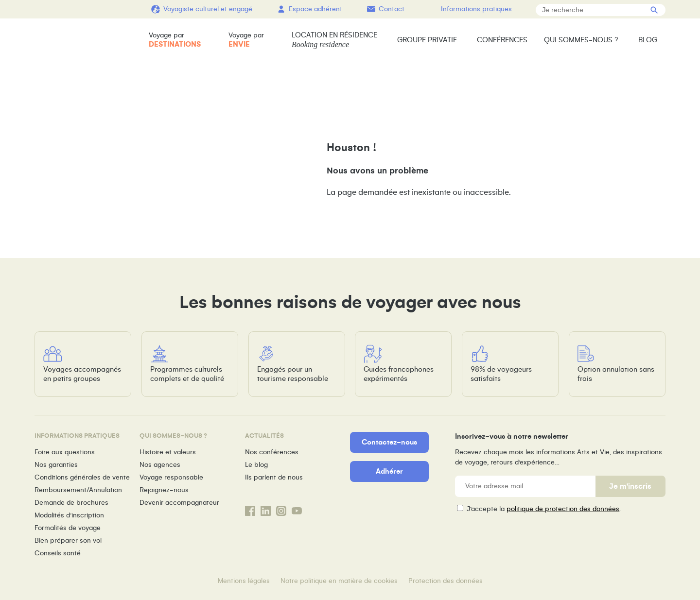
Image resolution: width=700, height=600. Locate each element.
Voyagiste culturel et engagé (208, 9)
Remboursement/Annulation (78, 490)
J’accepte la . (544, 509)
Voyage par (175, 40)
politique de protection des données (563, 509)
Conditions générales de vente (82, 477)
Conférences (502, 40)
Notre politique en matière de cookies (339, 581)
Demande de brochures (71, 503)
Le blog (256, 465)
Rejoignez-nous (164, 490)
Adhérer (389, 471)
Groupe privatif (427, 40)
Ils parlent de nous (274, 477)
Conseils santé (58, 553)
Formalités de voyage (68, 528)
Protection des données (446, 581)
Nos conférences (272, 452)
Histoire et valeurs (168, 452)
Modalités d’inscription (69, 515)
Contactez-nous (389, 442)
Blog (648, 40)
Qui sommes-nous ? (581, 40)
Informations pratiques (476, 9)
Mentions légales (244, 581)
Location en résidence (334, 40)
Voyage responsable (171, 477)
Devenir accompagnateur (179, 503)
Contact (392, 9)
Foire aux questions (65, 452)
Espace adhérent (315, 9)
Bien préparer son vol (68, 540)
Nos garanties (56, 465)
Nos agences (160, 465)
